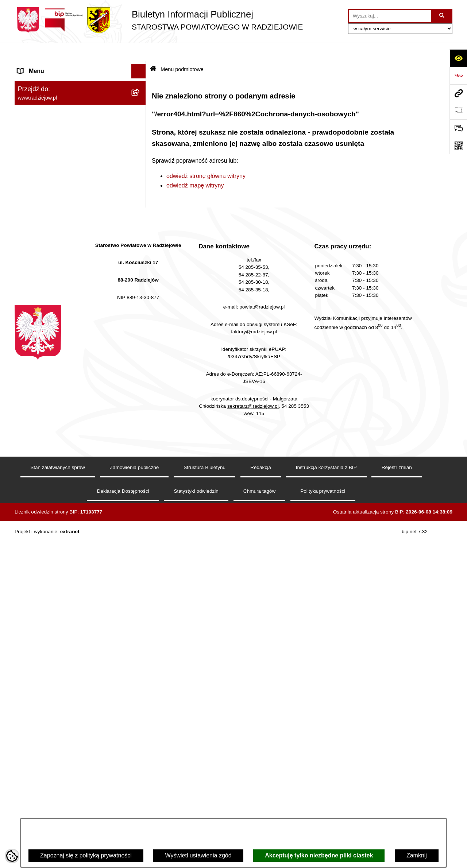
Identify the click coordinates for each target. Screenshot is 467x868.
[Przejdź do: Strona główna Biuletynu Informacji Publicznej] (153, 51)
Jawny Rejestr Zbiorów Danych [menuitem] (58, 488)
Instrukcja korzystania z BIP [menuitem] (53, 231)
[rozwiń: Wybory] (140, 401)
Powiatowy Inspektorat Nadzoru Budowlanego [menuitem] (59, 303)
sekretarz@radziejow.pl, (254, 753)
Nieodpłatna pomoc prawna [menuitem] (53, 429)
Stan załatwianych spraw (58, 814)
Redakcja (261, 814)
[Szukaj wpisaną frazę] (442, 16)
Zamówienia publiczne (134, 814)
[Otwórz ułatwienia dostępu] (458, 58)
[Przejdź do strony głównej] (159, 20)
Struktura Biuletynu (204, 814)
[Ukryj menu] (139, 53)
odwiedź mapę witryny (195, 166)
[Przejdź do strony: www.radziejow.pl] (458, 93)
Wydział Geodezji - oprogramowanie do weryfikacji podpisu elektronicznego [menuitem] (68, 349)
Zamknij (417, 855)
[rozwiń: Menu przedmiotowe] (140, 202)
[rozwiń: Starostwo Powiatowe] (140, 125)
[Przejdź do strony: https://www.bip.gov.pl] (458, 75)
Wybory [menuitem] (27, 400)
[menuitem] (80, 86)
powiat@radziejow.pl (262, 654)
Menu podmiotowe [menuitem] (41, 67)
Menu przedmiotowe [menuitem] (44, 202)
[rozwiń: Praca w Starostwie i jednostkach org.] (140, 269)
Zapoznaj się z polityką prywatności (86, 855)
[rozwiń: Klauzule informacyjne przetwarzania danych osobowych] (140, 246)
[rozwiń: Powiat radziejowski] (140, 86)
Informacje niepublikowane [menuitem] (52, 473)
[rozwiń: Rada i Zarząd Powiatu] (140, 106)
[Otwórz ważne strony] (458, 111)
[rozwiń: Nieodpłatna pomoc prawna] (140, 430)
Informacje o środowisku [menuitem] (49, 284)
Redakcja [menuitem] (30, 216)
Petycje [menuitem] (27, 444)
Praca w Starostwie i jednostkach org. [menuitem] (66, 269)
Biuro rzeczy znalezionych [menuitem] (51, 415)
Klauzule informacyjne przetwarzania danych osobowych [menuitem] (65, 250)
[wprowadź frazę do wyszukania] (390, 16)
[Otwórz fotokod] (458, 146)
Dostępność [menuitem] (33, 517)
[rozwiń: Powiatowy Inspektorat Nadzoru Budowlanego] (140, 299)
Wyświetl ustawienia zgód (198, 855)
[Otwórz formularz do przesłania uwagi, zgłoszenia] (458, 128)
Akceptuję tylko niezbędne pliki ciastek (319, 855)
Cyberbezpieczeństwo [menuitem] (46, 502)
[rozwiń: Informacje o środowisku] (140, 284)
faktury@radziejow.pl (254, 678)
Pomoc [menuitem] (27, 459)
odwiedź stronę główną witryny (206, 157)
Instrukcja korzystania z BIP (326, 814)
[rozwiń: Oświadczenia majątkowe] (140, 164)
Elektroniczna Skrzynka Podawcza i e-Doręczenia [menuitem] (67, 326)
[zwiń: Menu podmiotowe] (140, 67)
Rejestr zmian (397, 814)
